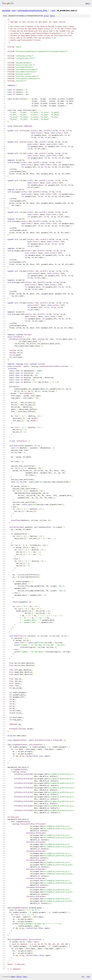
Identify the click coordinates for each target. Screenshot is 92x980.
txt (83, 977)
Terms (25, 977)
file (46, 16)
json (88, 977)
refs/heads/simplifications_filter (33, 10)
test (53, 10)
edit (52, 16)
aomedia (6, 10)
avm (14, 10)
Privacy (19, 977)
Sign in (88, 3)
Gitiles (13, 977)
